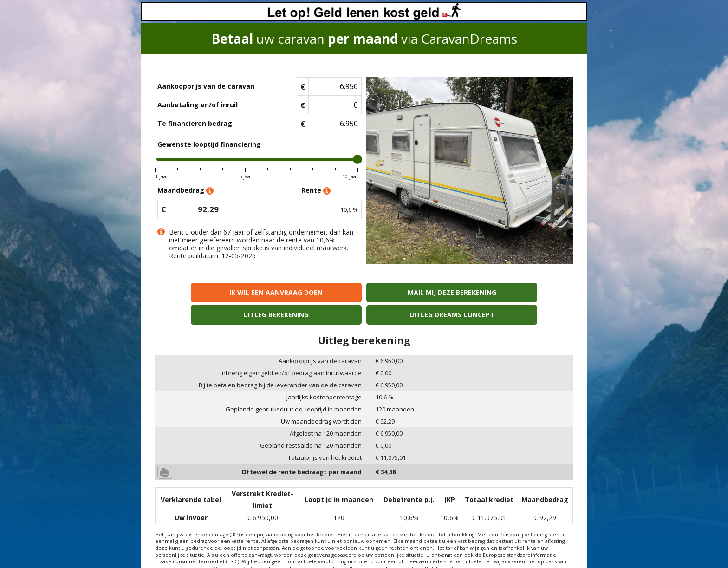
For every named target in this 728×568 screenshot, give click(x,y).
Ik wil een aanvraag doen (205, 292)
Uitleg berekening (417, 292)
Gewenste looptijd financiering (209, 144)
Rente (316, 191)
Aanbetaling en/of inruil (198, 105)
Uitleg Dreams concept (523, 292)
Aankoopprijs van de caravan (206, 86)
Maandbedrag (185, 191)
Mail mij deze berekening (311, 292)
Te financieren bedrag (195, 123)
